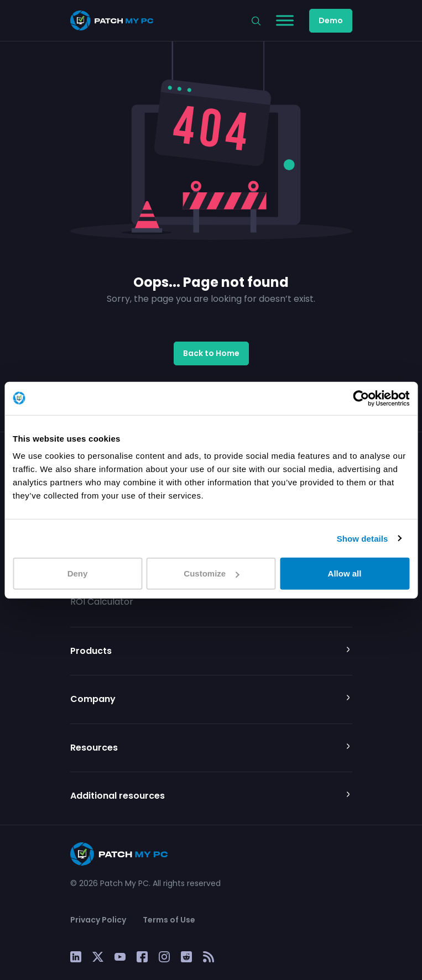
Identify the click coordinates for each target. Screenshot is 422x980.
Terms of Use (169, 920)
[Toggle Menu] (285, 20)
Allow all (345, 573)
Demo (331, 20)
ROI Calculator (102, 602)
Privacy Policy (98, 920)
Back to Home (211, 353)
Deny (78, 573)
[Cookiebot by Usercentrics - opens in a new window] (361, 398)
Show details (363, 538)
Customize (211, 573)
